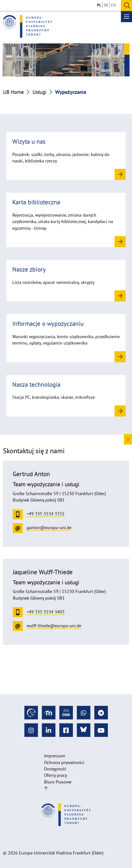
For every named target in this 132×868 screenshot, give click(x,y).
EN (114, 5)
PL (99, 5)
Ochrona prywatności (64, 762)
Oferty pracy (56, 775)
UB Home (13, 92)
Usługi (40, 92)
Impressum (55, 756)
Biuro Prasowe (58, 782)
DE (106, 5)
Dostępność (55, 769)
